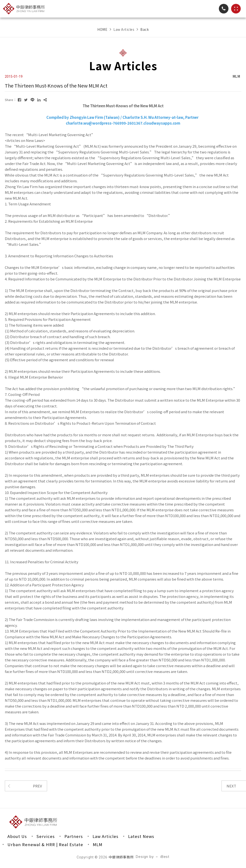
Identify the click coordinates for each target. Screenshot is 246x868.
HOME (102, 29)
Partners (74, 836)
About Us (17, 836)
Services (46, 836)
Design (142, 857)
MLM (98, 845)
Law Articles (106, 836)
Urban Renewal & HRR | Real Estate (45, 845)
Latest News (142, 836)
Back (145, 29)
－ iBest (163, 857)
